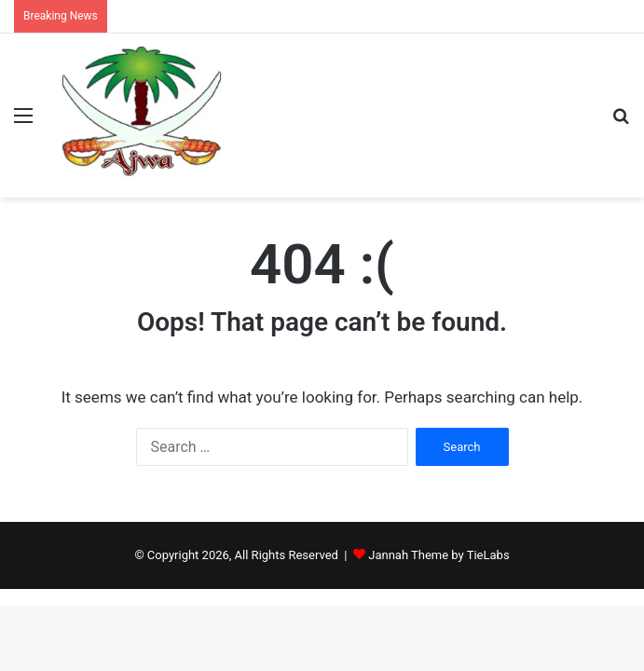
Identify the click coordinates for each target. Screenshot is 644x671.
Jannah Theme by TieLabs (438, 555)
